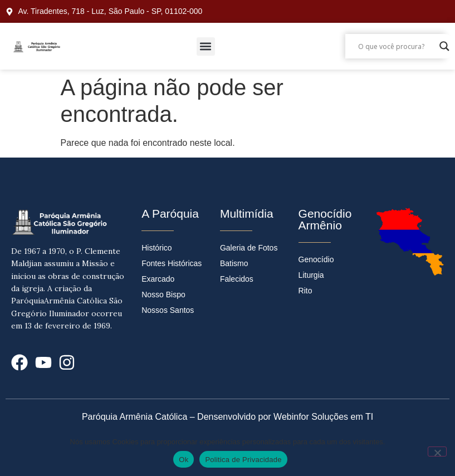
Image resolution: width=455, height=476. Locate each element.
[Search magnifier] (444, 46)
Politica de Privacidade (243, 460)
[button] (206, 46)
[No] (437, 452)
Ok (184, 460)
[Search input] (396, 46)
